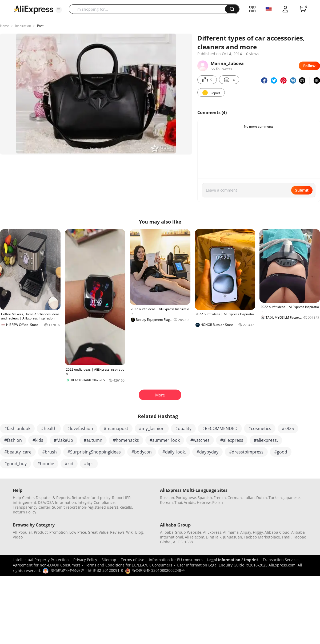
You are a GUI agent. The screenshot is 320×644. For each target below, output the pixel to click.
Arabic (189, 502)
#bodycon (142, 452)
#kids (38, 440)
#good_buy (15, 464)
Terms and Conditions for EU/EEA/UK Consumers (129, 565)
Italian (249, 498)
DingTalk (214, 537)
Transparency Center (32, 507)
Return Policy (25, 512)
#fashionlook (17, 428)
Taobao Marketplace (262, 537)
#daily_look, (174, 452)
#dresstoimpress (246, 452)
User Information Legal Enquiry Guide (211, 565)
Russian (167, 498)
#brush (49, 452)
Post (40, 26)
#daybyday (207, 452)
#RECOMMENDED (220, 428)
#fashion (13, 440)
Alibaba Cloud (277, 532)
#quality (183, 428)
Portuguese (186, 498)
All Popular (23, 532)
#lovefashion (80, 428)
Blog (139, 532)
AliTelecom (195, 537)
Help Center (23, 498)
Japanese (292, 498)
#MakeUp (63, 440)
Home (5, 26)
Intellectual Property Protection (41, 560)
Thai (178, 502)
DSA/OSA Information (57, 502)
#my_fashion (152, 428)
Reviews (117, 532)
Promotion (59, 532)
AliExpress (212, 532)
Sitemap (109, 560)
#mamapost (116, 428)
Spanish (205, 498)
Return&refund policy (91, 498)
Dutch (262, 498)
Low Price (78, 532)
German (235, 498)
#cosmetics (260, 428)
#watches (200, 440)
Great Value (98, 532)
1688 (189, 542)
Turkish (275, 498)
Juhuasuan (233, 537)
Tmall (287, 537)
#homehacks (126, 440)
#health (49, 428)
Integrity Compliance (96, 502)
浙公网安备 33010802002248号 (155, 570)
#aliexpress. (266, 440)
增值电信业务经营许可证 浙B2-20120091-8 (87, 570)
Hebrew (204, 502)
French (220, 498)
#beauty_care (18, 452)
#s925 (288, 428)
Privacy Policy (85, 560)
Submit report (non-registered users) (85, 507)
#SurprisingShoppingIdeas (94, 452)
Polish (218, 502)
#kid (69, 464)
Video (18, 537)
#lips (89, 464)
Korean (166, 502)
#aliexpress (232, 440)
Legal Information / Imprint (233, 560)
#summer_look (165, 440)
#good (281, 452)
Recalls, (126, 507)
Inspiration (23, 26)
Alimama (231, 532)
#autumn (93, 440)
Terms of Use (133, 560)
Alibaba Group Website (181, 532)
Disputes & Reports (53, 498)
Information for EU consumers (176, 560)
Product (41, 532)
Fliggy (258, 532)
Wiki (130, 532)
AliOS (178, 542)
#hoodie (46, 464)
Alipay (246, 532)
